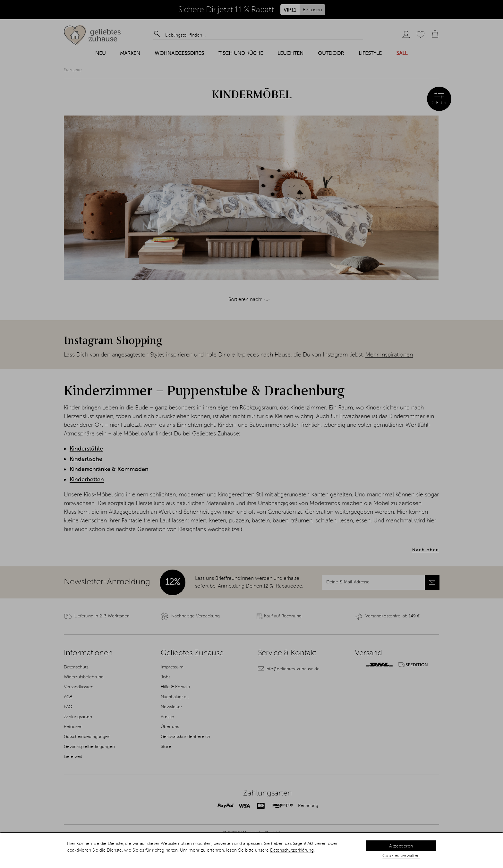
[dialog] (251, 850)
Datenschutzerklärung (292, 850)
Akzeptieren (401, 846)
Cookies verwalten (401, 856)
